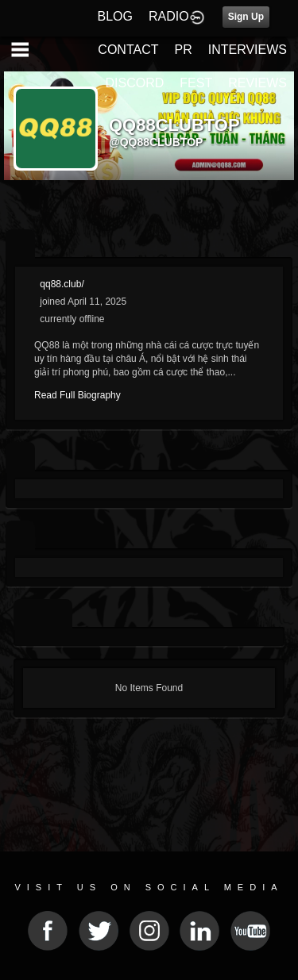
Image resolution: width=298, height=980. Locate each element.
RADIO (169, 16)
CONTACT (128, 50)
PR (183, 50)
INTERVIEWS (248, 50)
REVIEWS (257, 83)
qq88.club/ (62, 284)
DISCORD (135, 83)
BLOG (115, 16)
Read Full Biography (77, 395)
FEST (196, 83)
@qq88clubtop (156, 142)
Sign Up (246, 17)
